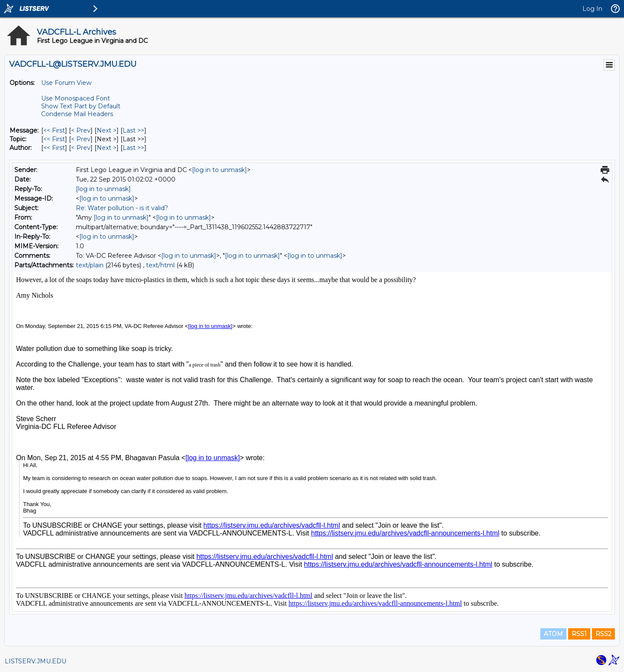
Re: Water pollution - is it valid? (122, 208)
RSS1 (579, 634)
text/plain (90, 265)
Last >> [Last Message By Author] (133, 148)
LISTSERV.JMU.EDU (36, 661)
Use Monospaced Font (76, 98)
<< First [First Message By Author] (54, 148)
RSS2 (603, 634)
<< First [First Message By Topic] (54, 139)
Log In (592, 9)
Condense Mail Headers (77, 114)
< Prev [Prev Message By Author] (81, 148)
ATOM (553, 634)
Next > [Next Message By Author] (107, 148)
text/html (160, 265)
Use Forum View (66, 83)
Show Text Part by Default (81, 106)
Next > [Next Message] (107, 130)
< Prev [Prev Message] (81, 130)
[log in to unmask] (219, 170)
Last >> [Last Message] (133, 130)
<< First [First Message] (54, 130)
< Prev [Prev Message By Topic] (81, 139)
